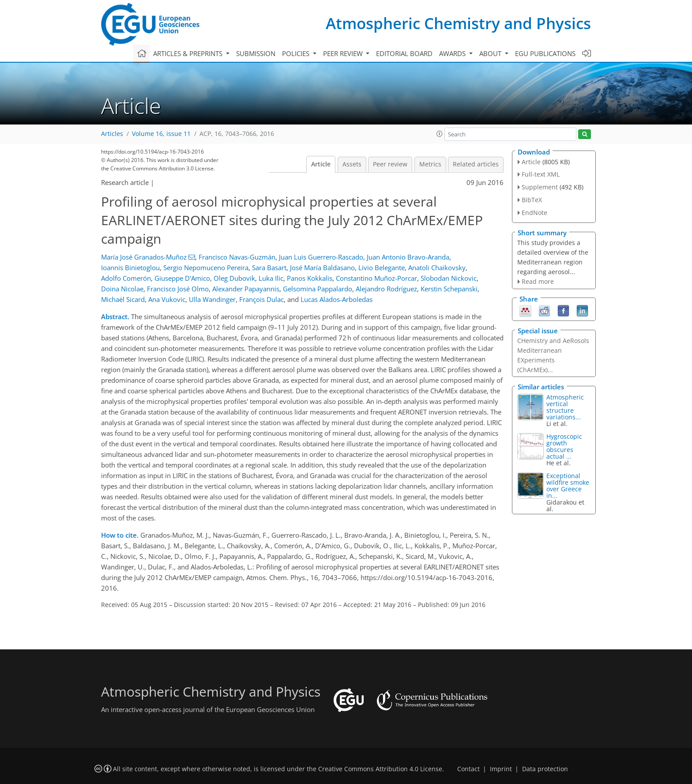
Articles (112, 134)
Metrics (430, 164)
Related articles (476, 164)
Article (321, 164)
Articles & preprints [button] (189, 53)
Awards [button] (453, 53)
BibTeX (532, 200)
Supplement (540, 187)
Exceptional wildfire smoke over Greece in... (568, 486)
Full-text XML (541, 174)
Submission (256, 53)
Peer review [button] (344, 53)
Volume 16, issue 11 (161, 134)
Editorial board (404, 53)
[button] (440, 134)
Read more (538, 281)
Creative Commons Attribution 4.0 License (380, 769)
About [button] (491, 53)
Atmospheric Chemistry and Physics (458, 23)
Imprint (501, 769)
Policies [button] (297, 53)
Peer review (390, 164)
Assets (352, 164)
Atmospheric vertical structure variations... (565, 407)
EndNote (534, 213)
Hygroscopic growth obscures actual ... (564, 446)
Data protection (545, 769)
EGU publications (545, 53)
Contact (468, 769)
